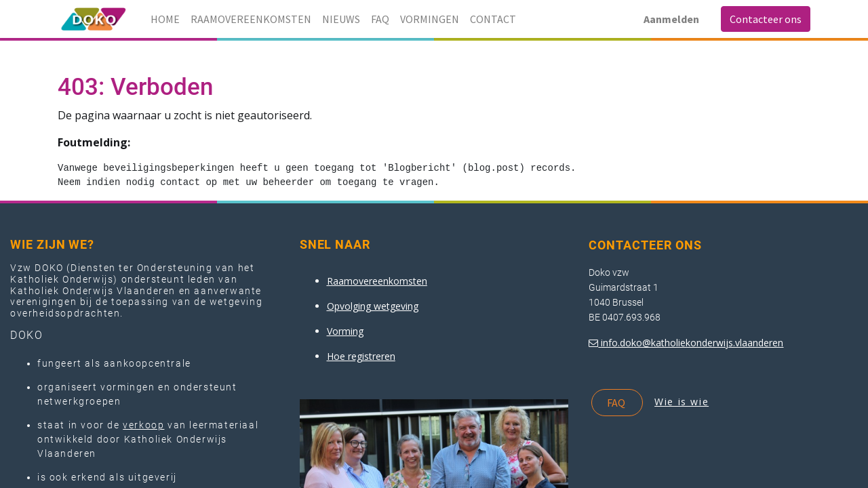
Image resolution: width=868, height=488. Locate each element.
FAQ (617, 403)
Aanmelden (671, 19)
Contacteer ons (766, 19)
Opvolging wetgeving (373, 306)
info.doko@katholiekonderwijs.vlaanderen (692, 343)
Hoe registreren (361, 356)
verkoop (143, 425)
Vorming (345, 331)
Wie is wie (682, 402)
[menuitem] (165, 19)
